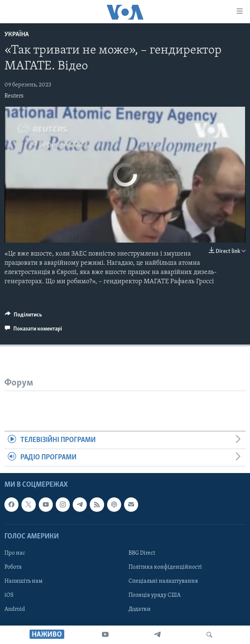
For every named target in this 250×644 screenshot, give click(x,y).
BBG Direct (142, 553)
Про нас (15, 553)
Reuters (14, 96)
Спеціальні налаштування (163, 581)
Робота (13, 567)
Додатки (140, 609)
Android (15, 609)
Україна (17, 35)
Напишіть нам (23, 581)
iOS (9, 595)
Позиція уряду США (155, 595)
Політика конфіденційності (165, 567)
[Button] (23, 316)
